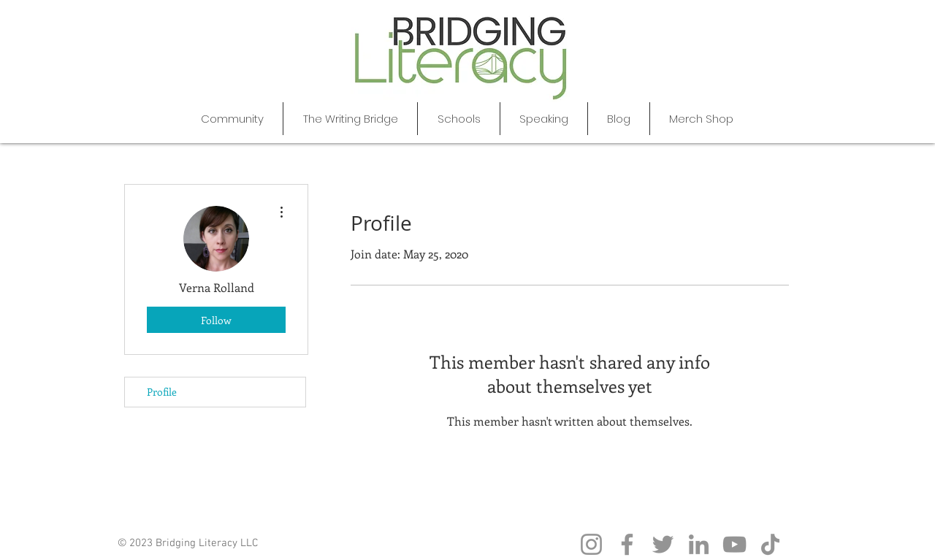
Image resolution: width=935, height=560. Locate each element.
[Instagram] (591, 544)
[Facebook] (627, 544)
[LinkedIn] (699, 544)
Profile (162, 392)
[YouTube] (734, 544)
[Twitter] (663, 544)
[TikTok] (770, 544)
